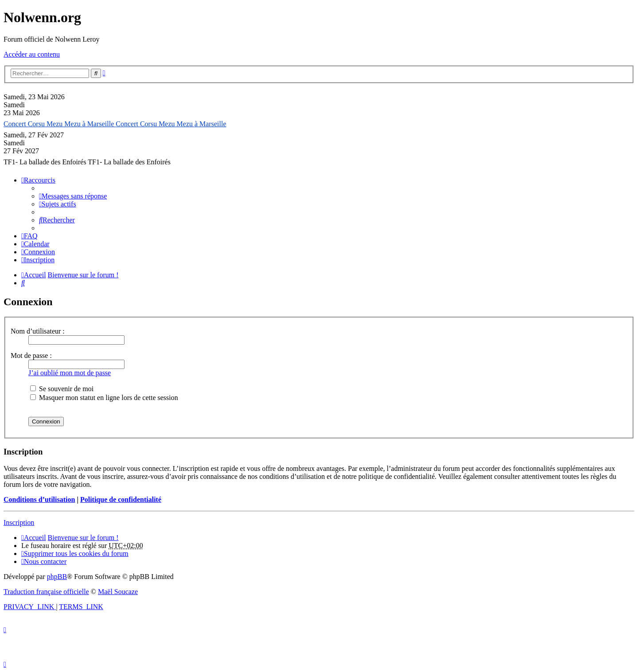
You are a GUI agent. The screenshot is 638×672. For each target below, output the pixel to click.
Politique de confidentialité (121, 499)
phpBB (57, 577)
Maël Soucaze (118, 592)
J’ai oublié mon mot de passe (70, 373)
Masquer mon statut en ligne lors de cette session (104, 398)
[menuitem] (73, 196)
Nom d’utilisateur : (38, 331)
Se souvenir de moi (62, 389)
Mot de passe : (31, 355)
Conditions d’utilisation (39, 499)
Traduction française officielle (46, 592)
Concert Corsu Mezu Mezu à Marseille (60, 124)
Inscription (19, 522)
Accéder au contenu (32, 54)
